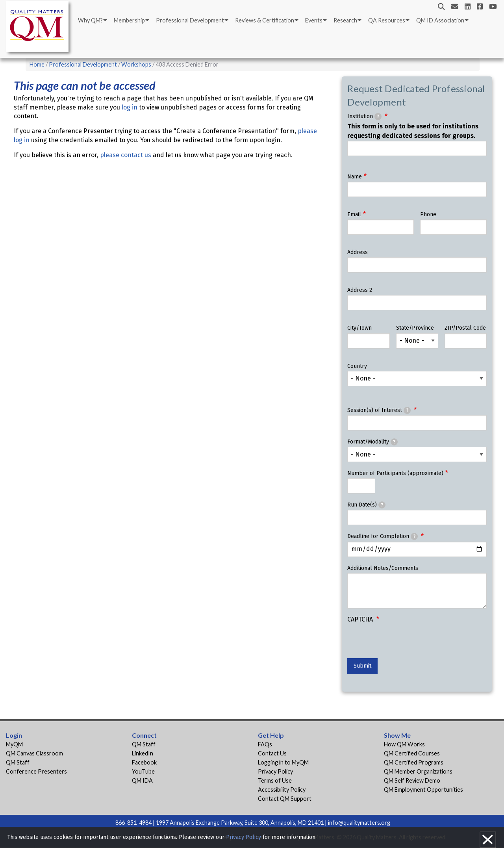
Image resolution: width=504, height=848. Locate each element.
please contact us (126, 155)
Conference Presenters (36, 771)
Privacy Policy (275, 771)
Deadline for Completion (383, 536)
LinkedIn (143, 753)
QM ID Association (440, 20)
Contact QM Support (285, 799)
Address (358, 252)
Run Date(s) (366, 505)
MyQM (14, 744)
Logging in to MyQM (283, 762)
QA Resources (387, 20)
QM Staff (18, 762)
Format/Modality (372, 442)
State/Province (415, 328)
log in (130, 107)
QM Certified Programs (414, 762)
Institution (364, 117)
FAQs (265, 744)
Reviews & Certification (265, 20)
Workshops (136, 64)
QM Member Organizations (418, 771)
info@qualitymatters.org (359, 823)
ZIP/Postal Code (465, 328)
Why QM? (90, 20)
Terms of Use (275, 780)
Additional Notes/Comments (383, 568)
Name (355, 177)
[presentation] (407, 643)
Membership (129, 20)
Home (37, 64)
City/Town (359, 328)
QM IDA (142, 780)
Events (314, 20)
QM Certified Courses (412, 753)
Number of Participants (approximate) (395, 473)
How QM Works (404, 744)
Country (357, 366)
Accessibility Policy (282, 790)
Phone (428, 214)
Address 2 (360, 290)
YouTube (143, 771)
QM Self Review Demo (412, 780)
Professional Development (190, 20)
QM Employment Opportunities (423, 790)
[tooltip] (378, 117)
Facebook (144, 762)
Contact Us (272, 753)
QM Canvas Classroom (34, 753)
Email (354, 214)
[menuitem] (92, 20)
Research (345, 20)
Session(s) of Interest (379, 410)
